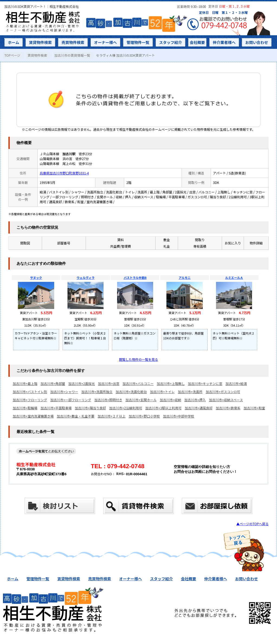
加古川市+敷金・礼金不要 (76, 416)
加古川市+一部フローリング (71, 400)
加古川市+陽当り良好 (90, 408)
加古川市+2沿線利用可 (126, 408)
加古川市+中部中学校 (179, 416)
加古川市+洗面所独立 (97, 392)
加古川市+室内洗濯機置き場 (33, 416)
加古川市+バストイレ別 (30, 392)
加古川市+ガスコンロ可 (223, 392)
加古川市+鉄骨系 (228, 408)
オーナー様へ (105, 42)
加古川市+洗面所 (190, 392)
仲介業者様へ (224, 42)
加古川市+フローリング (30, 400)
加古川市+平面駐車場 (56, 408)
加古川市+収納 (171, 400)
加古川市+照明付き (108, 400)
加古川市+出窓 (109, 383)
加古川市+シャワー (64, 392)
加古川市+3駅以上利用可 (163, 408)
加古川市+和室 (254, 408)
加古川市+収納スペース (226, 400)
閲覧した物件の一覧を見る (138, 359)
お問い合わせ (257, 42)
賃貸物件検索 (40, 42)
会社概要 (197, 42)
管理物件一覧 (138, 42)
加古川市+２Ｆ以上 (112, 416)
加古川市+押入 (195, 400)
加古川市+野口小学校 (144, 416)
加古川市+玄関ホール (141, 400)
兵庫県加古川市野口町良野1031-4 (64, 173)
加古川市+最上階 (25, 383)
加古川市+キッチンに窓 (205, 383)
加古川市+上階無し (171, 383)
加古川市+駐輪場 (25, 408)
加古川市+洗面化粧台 (131, 392)
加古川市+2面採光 (81, 383)
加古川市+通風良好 (199, 408)
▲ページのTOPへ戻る (252, 524)
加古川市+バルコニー (138, 383)
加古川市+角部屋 (53, 383)
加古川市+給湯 (236, 383)
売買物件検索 (73, 42)
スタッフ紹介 (170, 42)
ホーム (14, 42)
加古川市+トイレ (162, 392)
